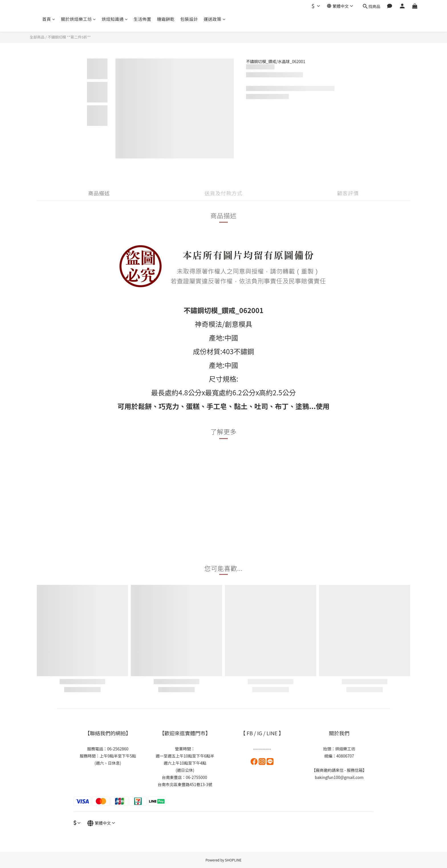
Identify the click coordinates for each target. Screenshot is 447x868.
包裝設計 (189, 19)
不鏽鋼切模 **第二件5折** (69, 37)
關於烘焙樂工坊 (79, 19)
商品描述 (99, 193)
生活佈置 (143, 19)
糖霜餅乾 (166, 19)
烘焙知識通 (115, 19)
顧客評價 (348, 193)
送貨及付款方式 (224, 193)
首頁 (49, 19)
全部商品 (37, 37)
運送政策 (215, 19)
